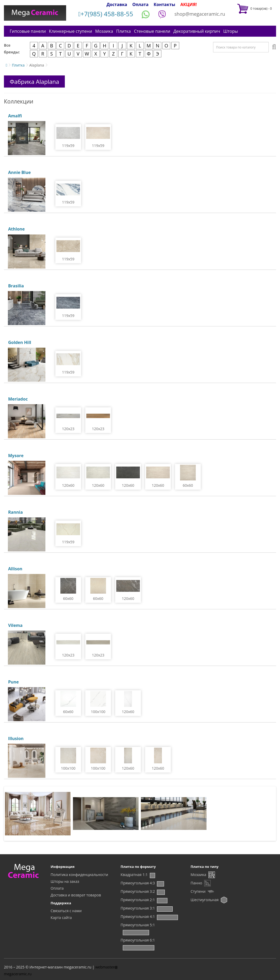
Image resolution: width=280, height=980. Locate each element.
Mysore (16, 456)
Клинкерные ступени (71, 31)
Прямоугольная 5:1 (138, 925)
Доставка (117, 4)
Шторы (231, 31)
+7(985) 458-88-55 (106, 14)
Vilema (15, 625)
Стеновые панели (152, 31)
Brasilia (16, 286)
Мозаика (104, 31)
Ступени (198, 891)
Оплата (140, 4)
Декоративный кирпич (197, 31)
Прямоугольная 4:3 (138, 883)
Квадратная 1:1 (134, 875)
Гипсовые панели (28, 31)
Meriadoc (18, 399)
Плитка (124, 31)
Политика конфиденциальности (79, 875)
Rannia (15, 512)
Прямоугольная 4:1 (138, 916)
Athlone (16, 229)
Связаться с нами (66, 911)
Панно (196, 883)
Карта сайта (61, 918)
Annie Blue (19, 172)
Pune (14, 682)
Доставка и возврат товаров (76, 895)
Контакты (164, 4)
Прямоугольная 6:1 (138, 940)
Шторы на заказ (65, 881)
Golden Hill (20, 342)
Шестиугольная (205, 900)
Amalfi (15, 116)
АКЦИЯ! (189, 4)
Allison (15, 569)
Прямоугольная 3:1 (138, 908)
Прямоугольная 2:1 (138, 900)
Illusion (16, 738)
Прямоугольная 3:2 (138, 891)
